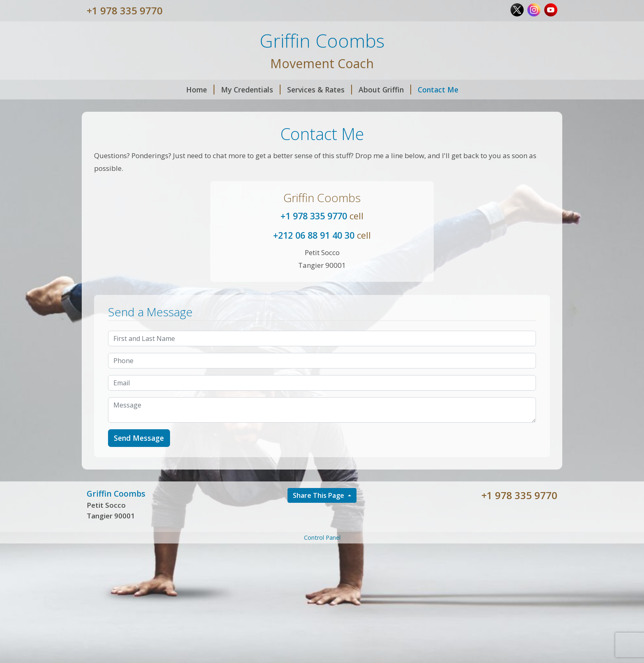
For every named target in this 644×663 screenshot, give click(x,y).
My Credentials (251, 90)
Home (200, 90)
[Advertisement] (322, 603)
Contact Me (438, 90)
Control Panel (322, 538)
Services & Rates (320, 90)
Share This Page (319, 495)
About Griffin (385, 90)
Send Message (139, 438)
